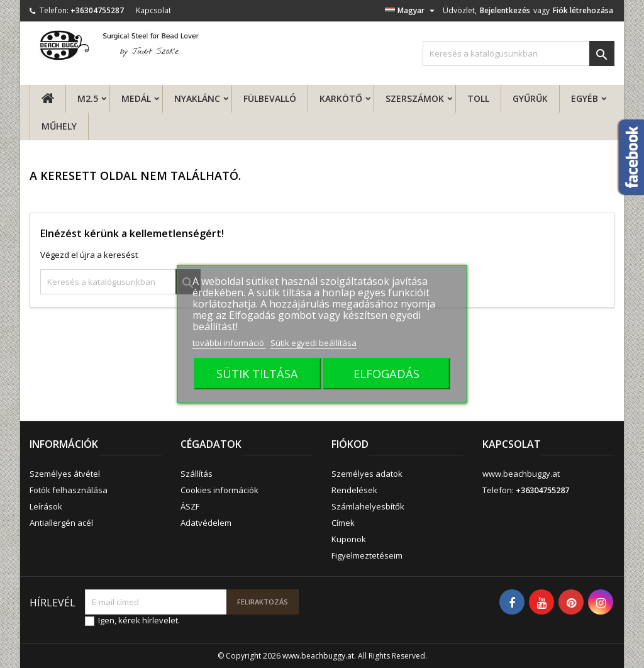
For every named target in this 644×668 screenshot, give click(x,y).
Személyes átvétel (65, 474)
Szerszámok (415, 98)
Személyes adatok (367, 474)
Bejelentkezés (505, 10)
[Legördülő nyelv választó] (411, 11)
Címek (343, 523)
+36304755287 (97, 10)
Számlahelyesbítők (368, 506)
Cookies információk (219, 490)
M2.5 (88, 98)
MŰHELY (59, 126)
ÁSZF (190, 506)
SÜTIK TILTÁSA (257, 373)
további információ (229, 343)
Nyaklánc (197, 98)
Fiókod (350, 444)
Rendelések (354, 490)
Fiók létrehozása (583, 10)
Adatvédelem (206, 523)
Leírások (46, 506)
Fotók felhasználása (69, 490)
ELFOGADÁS (386, 373)
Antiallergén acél (61, 523)
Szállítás (197, 474)
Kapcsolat (153, 10)
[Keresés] (519, 53)
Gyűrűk (530, 98)
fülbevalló (270, 98)
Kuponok (349, 539)
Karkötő (341, 98)
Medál (136, 98)
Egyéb (585, 98)
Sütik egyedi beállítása (314, 343)
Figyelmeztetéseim (367, 555)
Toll (478, 98)
